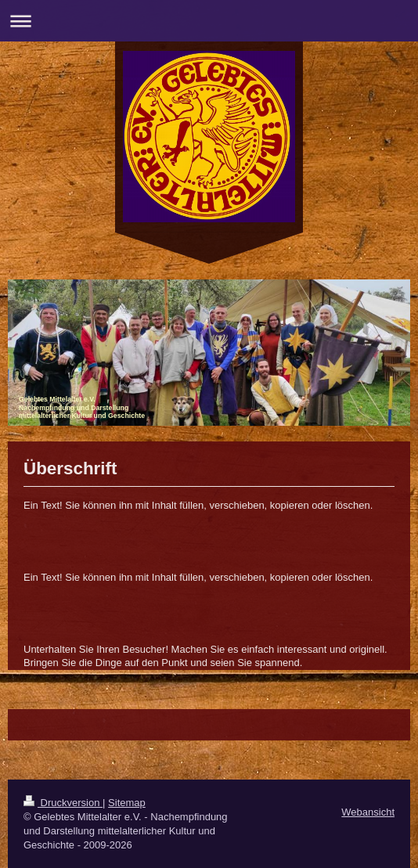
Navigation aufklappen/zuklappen (209, 21)
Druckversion (63, 803)
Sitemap (127, 803)
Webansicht (368, 812)
